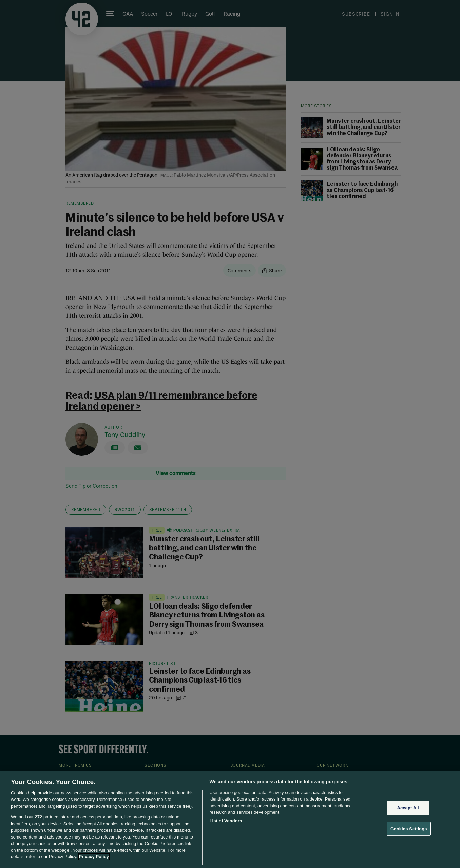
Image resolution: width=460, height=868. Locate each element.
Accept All (408, 808)
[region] (230, 820)
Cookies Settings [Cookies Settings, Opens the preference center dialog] (409, 828)
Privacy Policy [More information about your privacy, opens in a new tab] (94, 857)
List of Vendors (226, 821)
